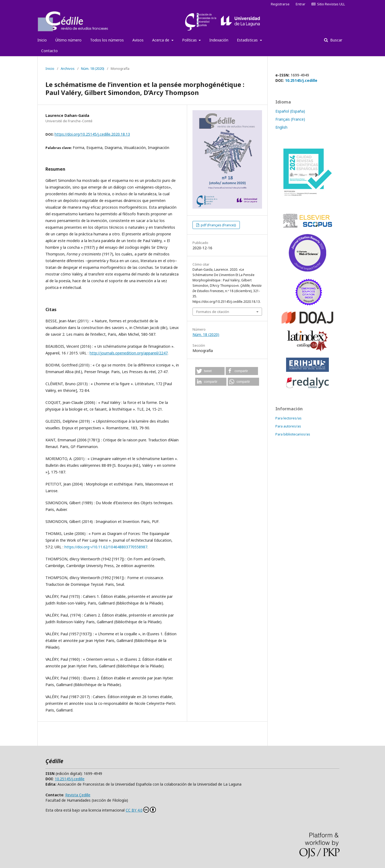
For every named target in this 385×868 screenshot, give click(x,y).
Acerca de (161, 40)
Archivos (68, 68)
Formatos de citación (213, 312)
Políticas (190, 40)
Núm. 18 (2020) (93, 68)
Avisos (138, 40)
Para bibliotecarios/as (293, 434)
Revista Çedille (78, 795)
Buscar (336, 40)
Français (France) (290, 119)
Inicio (42, 40)
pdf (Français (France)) (218, 225)
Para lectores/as (288, 418)
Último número (68, 40)
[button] (210, 371)
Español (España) (290, 111)
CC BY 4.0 (141, 810)
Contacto (49, 51)
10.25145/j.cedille (301, 80)
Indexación (219, 40)
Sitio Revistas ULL (328, 4)
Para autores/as (288, 426)
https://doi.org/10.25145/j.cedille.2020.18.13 (92, 134)
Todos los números (107, 40)
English (281, 127)
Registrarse (280, 4)
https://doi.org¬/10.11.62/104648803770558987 (106, 547)
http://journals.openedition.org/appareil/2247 (129, 353)
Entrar (301, 4)
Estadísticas (248, 40)
